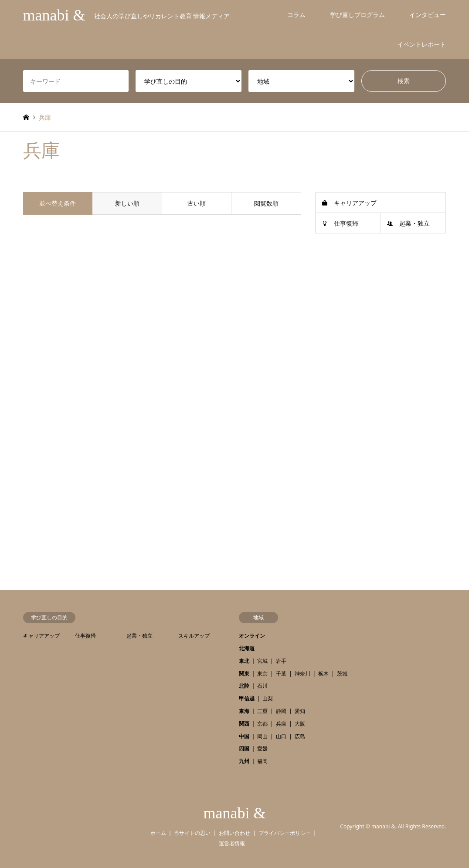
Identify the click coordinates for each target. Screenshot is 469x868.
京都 (262, 724)
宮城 (262, 661)
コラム (296, 15)
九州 (244, 761)
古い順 (197, 203)
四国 (244, 748)
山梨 (268, 698)
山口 (281, 736)
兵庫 (281, 724)
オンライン (252, 636)
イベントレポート (421, 44)
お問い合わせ (234, 833)
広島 (300, 736)
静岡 (281, 711)
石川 (262, 686)
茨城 (342, 674)
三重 (262, 711)
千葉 (281, 674)
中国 (244, 736)
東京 (262, 674)
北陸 (244, 686)
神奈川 (302, 674)
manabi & (235, 813)
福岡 (262, 761)
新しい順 (127, 203)
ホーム (158, 833)
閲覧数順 (266, 203)
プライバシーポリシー (285, 833)
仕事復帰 (346, 223)
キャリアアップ (355, 203)
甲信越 (247, 698)
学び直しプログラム (357, 15)
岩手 (281, 661)
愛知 (300, 711)
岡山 (262, 736)
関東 (244, 674)
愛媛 (262, 748)
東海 (244, 711)
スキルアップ (194, 636)
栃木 (323, 674)
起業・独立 (415, 223)
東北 (244, 661)
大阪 (300, 724)
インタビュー (428, 15)
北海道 (247, 648)
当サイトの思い (192, 833)
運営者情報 (232, 843)
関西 (244, 724)
